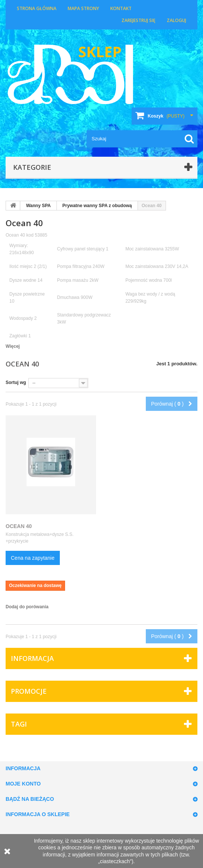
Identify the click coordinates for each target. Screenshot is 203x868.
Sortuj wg (16, 383)
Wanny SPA (39, 206)
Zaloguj (176, 20)
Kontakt (121, 8)
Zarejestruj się (139, 20)
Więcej (13, 346)
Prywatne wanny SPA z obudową (97, 206)
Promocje (29, 691)
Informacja (32, 658)
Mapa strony (83, 8)
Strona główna (37, 8)
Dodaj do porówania (27, 607)
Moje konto (23, 784)
